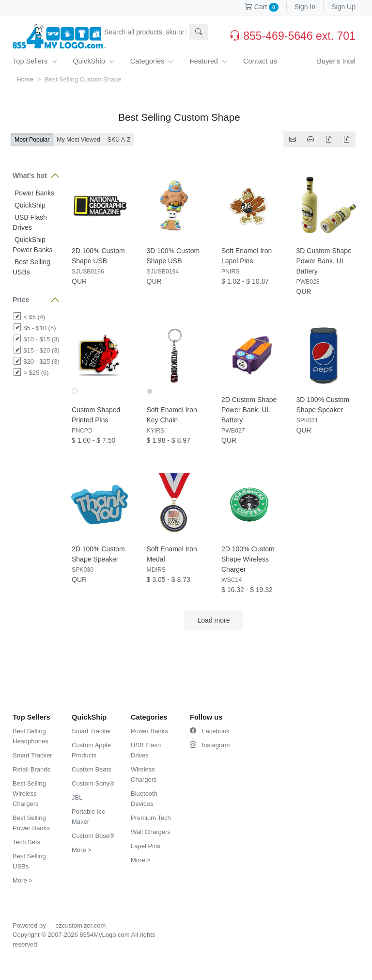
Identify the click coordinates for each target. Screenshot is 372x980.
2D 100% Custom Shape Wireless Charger (248, 559)
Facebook (210, 731)
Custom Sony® (93, 783)
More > (23, 880)
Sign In (305, 7)
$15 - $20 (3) (41, 350)
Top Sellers (35, 61)
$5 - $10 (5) (39, 328)
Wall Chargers (151, 832)
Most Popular (32, 140)
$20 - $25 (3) (41, 361)
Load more (214, 620)
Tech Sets (26, 842)
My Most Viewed (78, 140)
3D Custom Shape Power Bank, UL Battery (324, 261)
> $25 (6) (36, 373)
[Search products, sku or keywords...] (145, 32)
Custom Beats (92, 769)
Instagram (210, 745)
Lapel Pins (146, 846)
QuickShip (94, 61)
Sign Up (343, 7)
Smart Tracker (32, 755)
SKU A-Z (119, 140)
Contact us (260, 61)
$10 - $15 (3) (41, 339)
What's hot (30, 176)
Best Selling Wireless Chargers (29, 794)
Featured (208, 61)
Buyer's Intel (336, 61)
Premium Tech (151, 818)
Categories (152, 61)
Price (21, 300)
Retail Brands (31, 769)
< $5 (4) (34, 317)
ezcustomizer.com (80, 925)
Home (25, 79)
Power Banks (33, 193)
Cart (262, 7)
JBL (77, 797)
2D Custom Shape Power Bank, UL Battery (249, 410)
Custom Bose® (93, 836)
